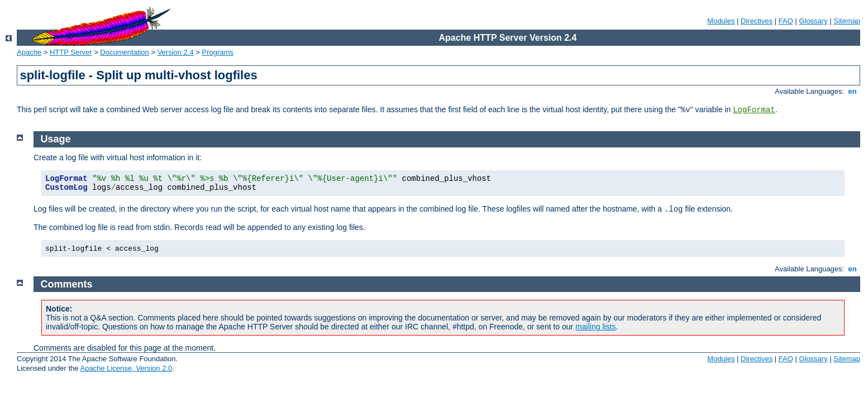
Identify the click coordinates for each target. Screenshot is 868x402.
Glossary (813, 21)
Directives (757, 21)
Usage (56, 139)
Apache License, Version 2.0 (126, 368)
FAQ (786, 21)
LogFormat (754, 110)
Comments (67, 284)
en (852, 91)
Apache (29, 52)
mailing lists (595, 327)
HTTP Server (71, 52)
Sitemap (847, 21)
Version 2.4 (176, 52)
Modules (721, 21)
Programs (218, 52)
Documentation (124, 52)
